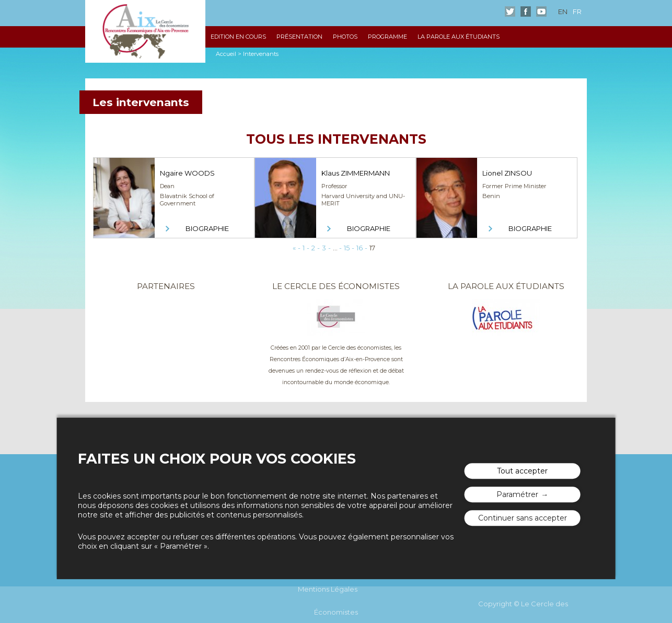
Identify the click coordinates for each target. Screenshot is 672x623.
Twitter (510, 11)
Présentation (299, 37)
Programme (387, 37)
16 (360, 248)
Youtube (541, 11)
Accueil (226, 54)
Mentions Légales (328, 589)
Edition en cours (238, 37)
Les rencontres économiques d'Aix (145, 31)
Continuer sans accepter (523, 518)
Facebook (526, 11)
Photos (345, 37)
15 (347, 248)
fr (577, 11)
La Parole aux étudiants (459, 37)
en (563, 11)
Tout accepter (522, 471)
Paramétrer (517, 494)
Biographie (207, 228)
